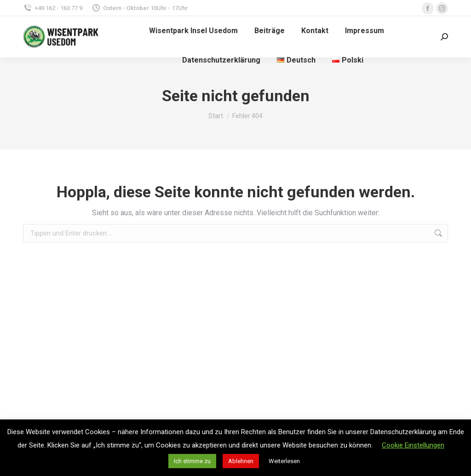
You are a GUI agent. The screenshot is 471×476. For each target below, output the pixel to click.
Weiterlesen (284, 461)
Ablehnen (241, 461)
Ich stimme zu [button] (192, 461)
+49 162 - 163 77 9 (53, 8)
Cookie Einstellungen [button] (413, 445)
